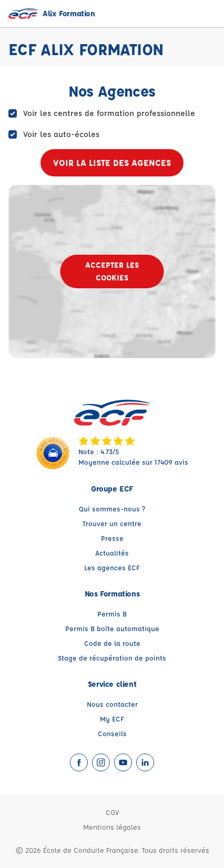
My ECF (112, 719)
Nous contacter (112, 704)
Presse (112, 538)
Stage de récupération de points (112, 658)
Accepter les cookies (112, 271)
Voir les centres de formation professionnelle (109, 113)
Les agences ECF (112, 567)
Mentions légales (112, 827)
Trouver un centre (112, 523)
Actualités (112, 553)
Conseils (112, 733)
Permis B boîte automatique (112, 628)
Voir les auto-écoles (61, 134)
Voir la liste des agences (112, 163)
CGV (112, 812)
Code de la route (112, 643)
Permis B (112, 614)
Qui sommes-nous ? (112, 509)
